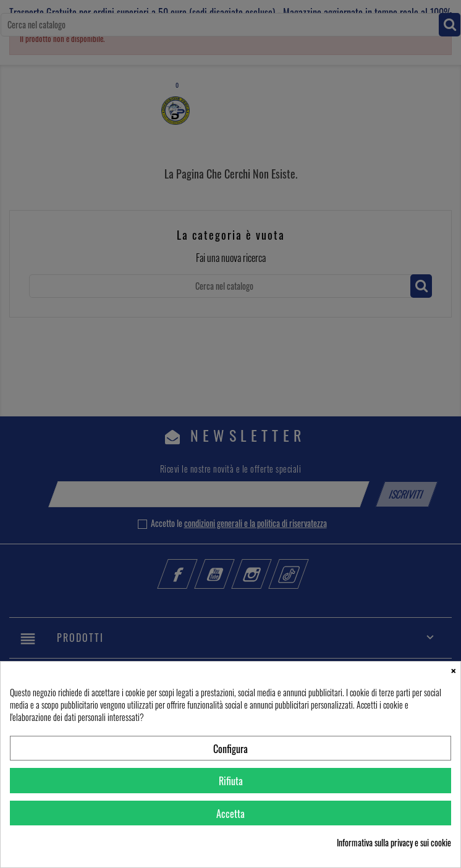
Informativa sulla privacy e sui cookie (394, 843)
